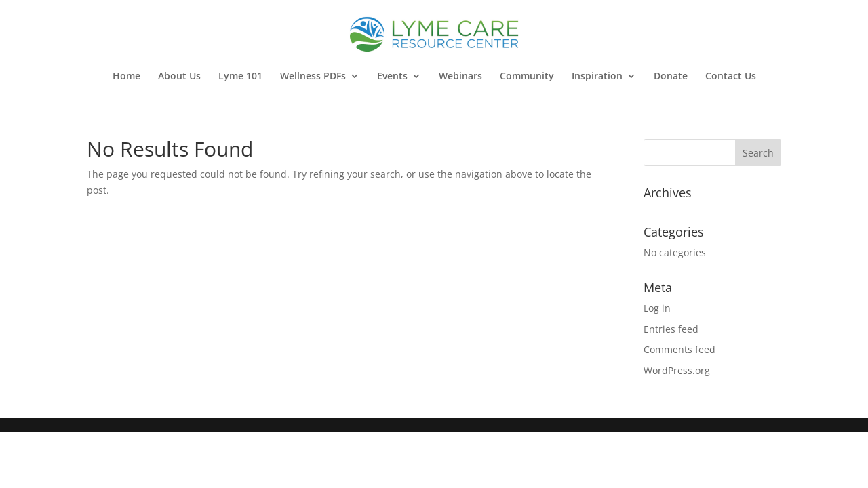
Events (392, 77)
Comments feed (679, 349)
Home (126, 77)
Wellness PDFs (313, 77)
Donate (671, 77)
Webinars (460, 77)
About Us (179, 77)
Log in (657, 308)
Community (527, 77)
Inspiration (597, 77)
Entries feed (671, 329)
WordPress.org (677, 370)
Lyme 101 (240, 77)
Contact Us (731, 77)
